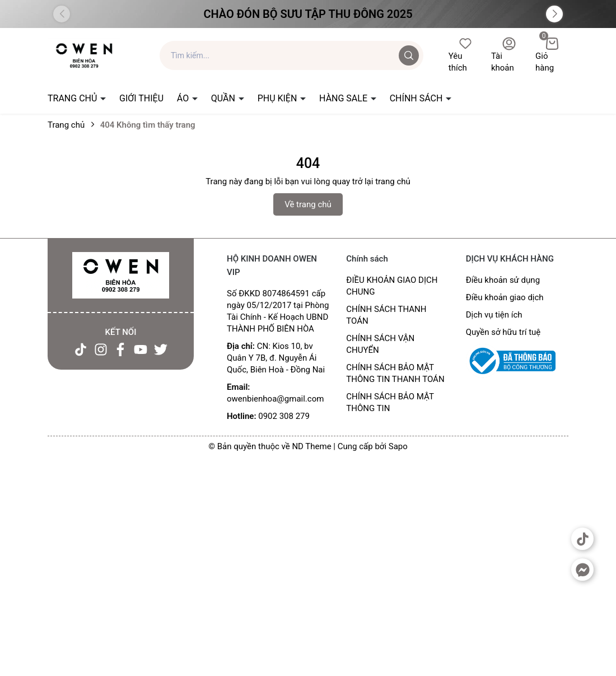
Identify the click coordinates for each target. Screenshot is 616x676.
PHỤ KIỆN (279, 98)
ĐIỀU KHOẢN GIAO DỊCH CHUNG (392, 286)
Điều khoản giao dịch (505, 297)
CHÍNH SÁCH (417, 98)
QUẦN (224, 98)
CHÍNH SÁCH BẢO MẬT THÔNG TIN (390, 402)
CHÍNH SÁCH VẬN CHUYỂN (380, 344)
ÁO (184, 98)
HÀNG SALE (344, 98)
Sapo (398, 446)
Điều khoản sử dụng (503, 280)
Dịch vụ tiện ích (494, 315)
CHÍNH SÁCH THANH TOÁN (386, 315)
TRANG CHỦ (73, 98)
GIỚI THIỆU (141, 98)
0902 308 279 (284, 416)
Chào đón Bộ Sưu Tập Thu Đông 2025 (308, 14)
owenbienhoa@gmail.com (275, 399)
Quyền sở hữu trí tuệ (503, 332)
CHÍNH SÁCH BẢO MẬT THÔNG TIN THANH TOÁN (395, 373)
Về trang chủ (308, 204)
